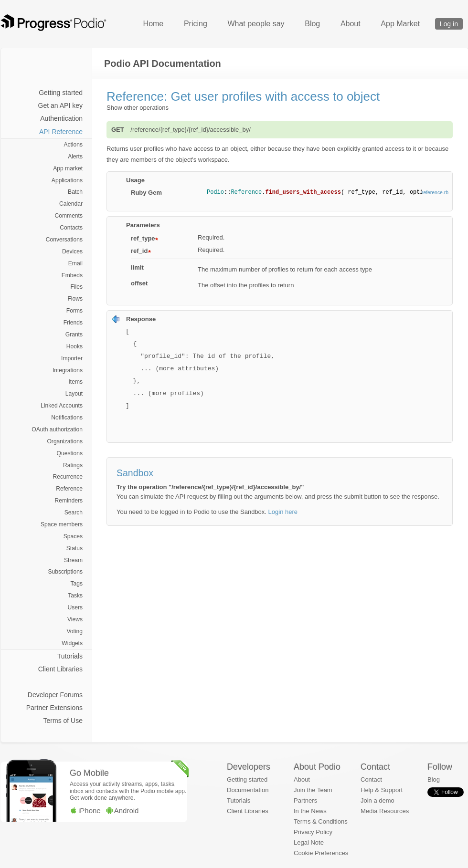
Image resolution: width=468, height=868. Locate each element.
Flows (75, 299)
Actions (73, 145)
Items (75, 382)
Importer (72, 358)
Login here (283, 512)
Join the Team (313, 790)
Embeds (72, 275)
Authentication (61, 118)
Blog (312, 24)
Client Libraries (60, 669)
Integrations (68, 370)
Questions (70, 453)
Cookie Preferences (321, 853)
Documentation (248, 790)
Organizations (65, 441)
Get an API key (60, 105)
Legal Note (309, 842)
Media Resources (385, 811)
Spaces (73, 536)
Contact (371, 779)
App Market (400, 24)
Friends (73, 323)
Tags (76, 584)
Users (75, 607)
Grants (74, 335)
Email (75, 263)
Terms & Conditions (321, 821)
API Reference (61, 132)
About (351, 24)
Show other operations (138, 108)
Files (76, 287)
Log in (449, 24)
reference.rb (435, 193)
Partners (305, 800)
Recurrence (68, 477)
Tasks (75, 596)
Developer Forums (55, 695)
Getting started (61, 93)
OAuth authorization (57, 429)
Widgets (72, 643)
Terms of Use (63, 721)
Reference (69, 489)
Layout (74, 394)
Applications (67, 180)
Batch (75, 192)
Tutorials (70, 656)
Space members (62, 524)
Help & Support (382, 790)
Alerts (75, 157)
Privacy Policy (313, 832)
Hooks (74, 346)
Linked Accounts (62, 406)
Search (74, 512)
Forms (74, 311)
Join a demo (378, 800)
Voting (74, 631)
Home (154, 24)
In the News (310, 811)
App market (68, 168)
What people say (256, 24)
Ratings (73, 465)
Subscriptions (65, 572)
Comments (69, 216)
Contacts (71, 228)
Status (74, 548)
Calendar (71, 204)
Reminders (69, 501)
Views (75, 619)
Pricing (196, 24)
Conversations (64, 240)
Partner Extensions (54, 708)
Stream (73, 560)
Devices (72, 251)
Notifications (67, 418)
